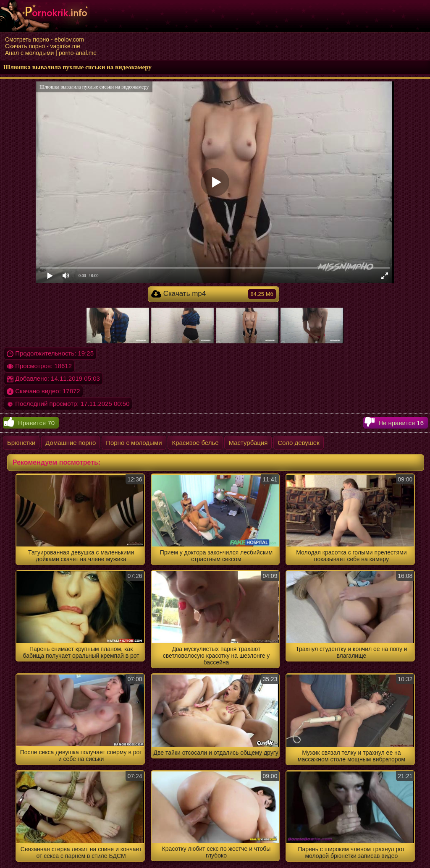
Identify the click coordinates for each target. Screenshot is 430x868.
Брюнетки (21, 443)
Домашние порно (71, 443)
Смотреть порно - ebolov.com (45, 39)
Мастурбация (248, 443)
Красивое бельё (195, 443)
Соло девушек (298, 443)
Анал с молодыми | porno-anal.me (51, 53)
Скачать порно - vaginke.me (43, 46)
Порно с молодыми (134, 443)
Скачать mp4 (214, 294)
